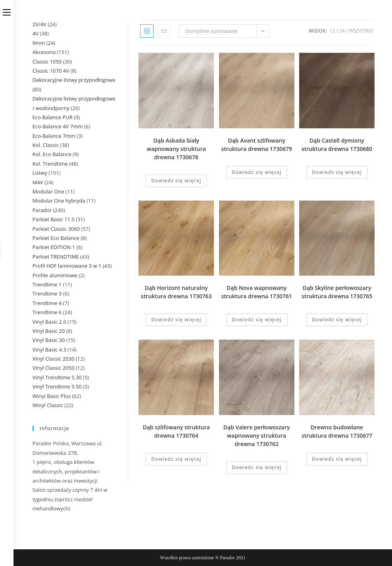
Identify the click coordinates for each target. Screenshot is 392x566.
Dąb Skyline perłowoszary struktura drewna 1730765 (337, 292)
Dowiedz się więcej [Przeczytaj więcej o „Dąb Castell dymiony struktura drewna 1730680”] (337, 172)
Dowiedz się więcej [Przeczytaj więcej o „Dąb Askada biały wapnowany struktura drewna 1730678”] (176, 181)
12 (332, 31)
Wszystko (361, 31)
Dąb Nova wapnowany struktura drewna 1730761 (256, 292)
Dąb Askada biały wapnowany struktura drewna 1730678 (176, 149)
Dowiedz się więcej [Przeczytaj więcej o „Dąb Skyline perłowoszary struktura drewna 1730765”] (337, 320)
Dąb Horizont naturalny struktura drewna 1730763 (176, 292)
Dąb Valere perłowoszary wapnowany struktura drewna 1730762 (257, 436)
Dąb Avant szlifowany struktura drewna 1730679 (256, 145)
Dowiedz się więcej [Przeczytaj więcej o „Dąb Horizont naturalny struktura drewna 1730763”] (176, 320)
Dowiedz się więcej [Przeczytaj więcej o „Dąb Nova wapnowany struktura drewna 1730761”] (257, 320)
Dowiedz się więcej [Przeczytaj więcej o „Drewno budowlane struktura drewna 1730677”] (337, 459)
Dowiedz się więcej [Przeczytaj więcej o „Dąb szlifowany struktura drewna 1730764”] (176, 459)
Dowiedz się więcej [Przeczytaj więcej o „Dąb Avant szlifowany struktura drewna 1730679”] (257, 172)
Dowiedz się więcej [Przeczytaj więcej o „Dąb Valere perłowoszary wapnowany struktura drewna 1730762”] (257, 467)
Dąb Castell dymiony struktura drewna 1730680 (337, 145)
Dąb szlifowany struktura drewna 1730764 (176, 431)
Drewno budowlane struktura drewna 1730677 (337, 431)
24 (342, 31)
